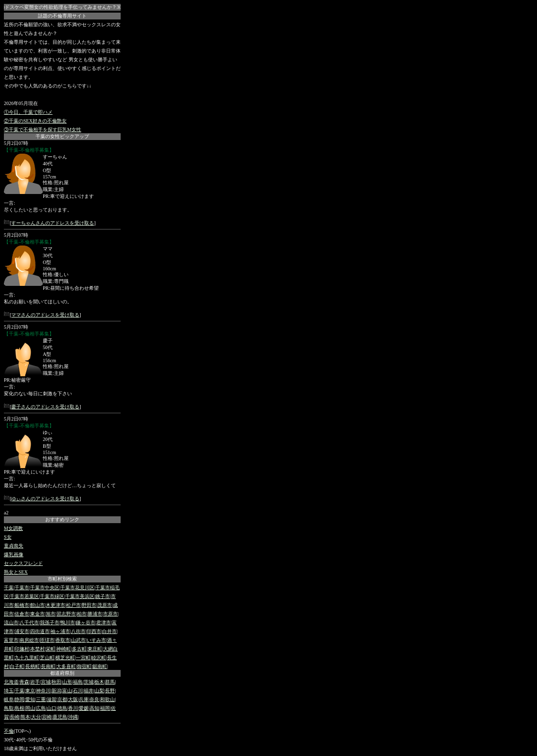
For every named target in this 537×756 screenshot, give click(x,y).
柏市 (82, 614)
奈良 (94, 699)
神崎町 (64, 649)
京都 (62, 699)
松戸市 (73, 605)
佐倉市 (22, 614)
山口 (52, 708)
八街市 (78, 631)
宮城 (46, 682)
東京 (30, 691)
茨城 (89, 682)
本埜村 (37, 649)
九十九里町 (27, 658)
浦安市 (22, 631)
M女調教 (13, 528)
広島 (41, 708)
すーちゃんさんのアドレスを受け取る (53, 223)
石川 (78, 691)
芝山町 (47, 658)
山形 (67, 682)
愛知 (30, 699)
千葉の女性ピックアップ (62, 136)
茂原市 (105, 605)
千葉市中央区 (45, 588)
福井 (89, 691)
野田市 (89, 605)
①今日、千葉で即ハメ (28, 112)
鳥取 (9, 708)
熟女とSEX (16, 572)
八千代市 (29, 623)
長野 (110, 691)
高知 (94, 708)
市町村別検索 (62, 579)
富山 (67, 691)
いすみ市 (96, 640)
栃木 (99, 682)
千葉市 (22, 588)
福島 (78, 682)
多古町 (79, 649)
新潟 (56, 691)
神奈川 (43, 691)
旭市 (51, 614)
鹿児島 (60, 717)
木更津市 (55, 605)
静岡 (19, 699)
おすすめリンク (62, 519)
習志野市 (66, 614)
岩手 (35, 682)
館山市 (37, 605)
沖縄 (73, 717)
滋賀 (52, 699)
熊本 (25, 717)
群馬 (110, 682)
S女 (8, 537)
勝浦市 (95, 614)
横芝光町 (65, 658)
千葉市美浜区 (80, 596)
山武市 (78, 640)
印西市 (94, 631)
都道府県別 (62, 673)
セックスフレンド (23, 563)
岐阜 (9, 699)
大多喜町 (66, 666)
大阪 (73, 699)
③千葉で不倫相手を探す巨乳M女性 (43, 130)
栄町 (51, 649)
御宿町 (84, 666)
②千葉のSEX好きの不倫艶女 (35, 121)
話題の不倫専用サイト (62, 16)
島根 (19, 708)
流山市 (11, 623)
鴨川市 (68, 623)
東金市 (37, 614)
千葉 (9, 588)
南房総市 (29, 640)
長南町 (48, 666)
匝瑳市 (47, 640)
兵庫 (84, 699)
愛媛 (84, 708)
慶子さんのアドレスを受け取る (45, 407)
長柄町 (33, 666)
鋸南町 (100, 666)
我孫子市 (50, 623)
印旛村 (22, 649)
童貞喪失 (14, 546)
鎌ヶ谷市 (86, 623)
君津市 (104, 623)
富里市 (11, 640)
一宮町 (83, 658)
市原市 (110, 614)
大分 (36, 717)
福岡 (105, 708)
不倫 (9, 731)
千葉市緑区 (52, 596)
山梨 (99, 691)
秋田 (56, 682)
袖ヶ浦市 (60, 631)
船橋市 (22, 605)
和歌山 (107, 699)
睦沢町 (99, 658)
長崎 (15, 717)
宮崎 (47, 717)
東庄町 (95, 649)
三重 (41, 699)
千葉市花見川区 (77, 588)
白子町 (17, 666)
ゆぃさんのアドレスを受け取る (45, 499)
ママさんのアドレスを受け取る (45, 315)
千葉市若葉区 (24, 596)
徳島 (62, 708)
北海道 (11, 682)
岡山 (30, 708)
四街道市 (40, 631)
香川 (73, 708)
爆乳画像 (14, 554)
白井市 (109, 631)
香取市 (63, 640)
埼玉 (9, 691)
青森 (24, 682)
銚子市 (103, 596)
